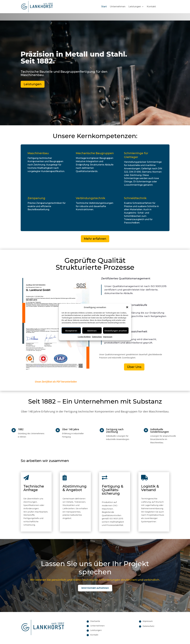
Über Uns (134, 367)
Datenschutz (97, 337)
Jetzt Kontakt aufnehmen (95, 588)
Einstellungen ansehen (116, 331)
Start (104, 7)
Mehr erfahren (95, 239)
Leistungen (135, 7)
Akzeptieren (71, 331)
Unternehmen (118, 7)
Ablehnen (92, 331)
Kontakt (151, 7)
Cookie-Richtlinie (84, 337)
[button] (127, 307)
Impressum (108, 337)
